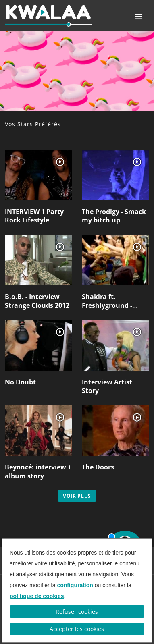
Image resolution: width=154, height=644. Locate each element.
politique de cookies (37, 596)
